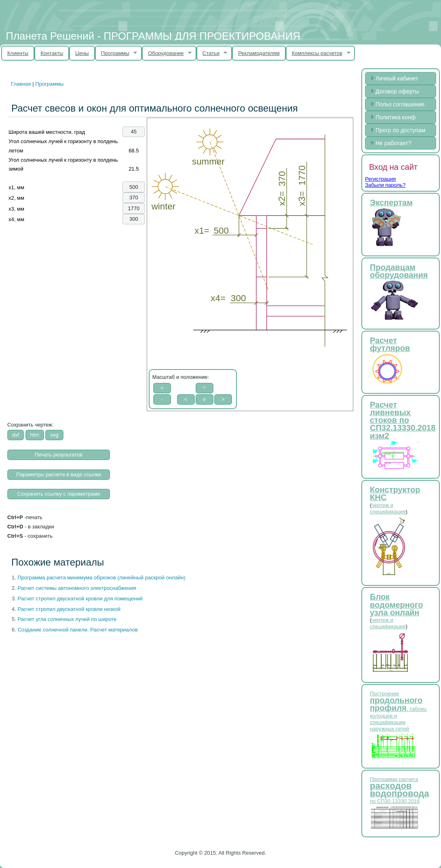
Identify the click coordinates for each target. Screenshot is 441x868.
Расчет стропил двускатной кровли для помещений (80, 599)
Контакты (52, 53)
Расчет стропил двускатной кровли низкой (69, 609)
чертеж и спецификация (388, 508)
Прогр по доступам (400, 130)
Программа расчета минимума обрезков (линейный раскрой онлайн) (101, 578)
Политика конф (396, 117)
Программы (116, 53)
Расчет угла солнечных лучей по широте (67, 619)
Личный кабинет (397, 78)
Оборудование (167, 53)
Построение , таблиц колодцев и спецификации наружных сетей (398, 711)
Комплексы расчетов (318, 53)
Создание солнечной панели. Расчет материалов (77, 630)
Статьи (212, 53)
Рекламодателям (259, 53)
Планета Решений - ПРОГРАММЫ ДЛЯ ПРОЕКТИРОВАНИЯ (153, 36)
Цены (82, 53)
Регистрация (380, 179)
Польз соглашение (400, 104)
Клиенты (18, 53)
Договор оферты (397, 91)
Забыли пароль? (385, 185)
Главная (21, 84)
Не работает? (393, 143)
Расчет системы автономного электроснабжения (77, 588)
